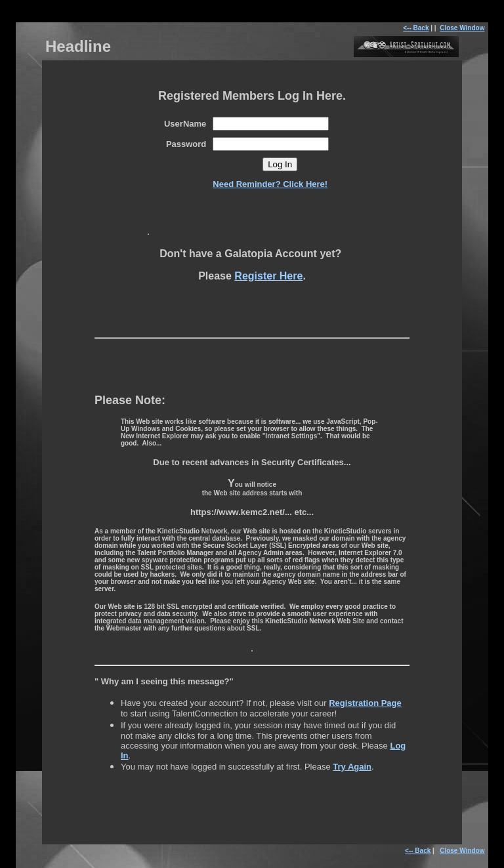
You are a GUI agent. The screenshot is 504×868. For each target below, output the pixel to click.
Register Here (268, 276)
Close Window (462, 28)
